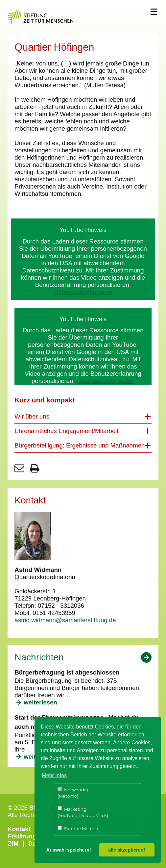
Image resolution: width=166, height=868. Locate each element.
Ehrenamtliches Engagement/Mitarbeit (66, 431)
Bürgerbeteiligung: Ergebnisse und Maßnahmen (80, 445)
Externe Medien (78, 828)
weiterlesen (40, 702)
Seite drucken (35, 468)
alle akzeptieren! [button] (127, 850)
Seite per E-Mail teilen (19, 468)
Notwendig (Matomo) (73, 793)
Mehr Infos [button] (54, 775)
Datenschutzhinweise (83, 292)
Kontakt (19, 829)
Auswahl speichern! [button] (69, 850)
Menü (154, 12)
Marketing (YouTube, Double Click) (83, 812)
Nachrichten (39, 657)
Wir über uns (32, 416)
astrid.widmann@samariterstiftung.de (65, 620)
